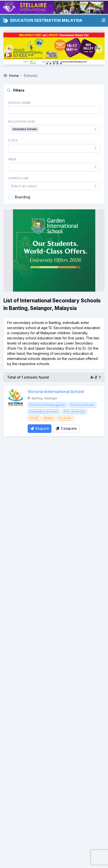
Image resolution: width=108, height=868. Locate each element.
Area (12, 159)
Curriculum (18, 178)
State (13, 140)
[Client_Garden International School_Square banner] (54, 250)
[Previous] (9, 48)
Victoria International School (56, 392)
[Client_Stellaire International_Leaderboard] (54, 7)
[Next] (99, 48)
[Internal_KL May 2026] (54, 48)
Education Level (22, 122)
